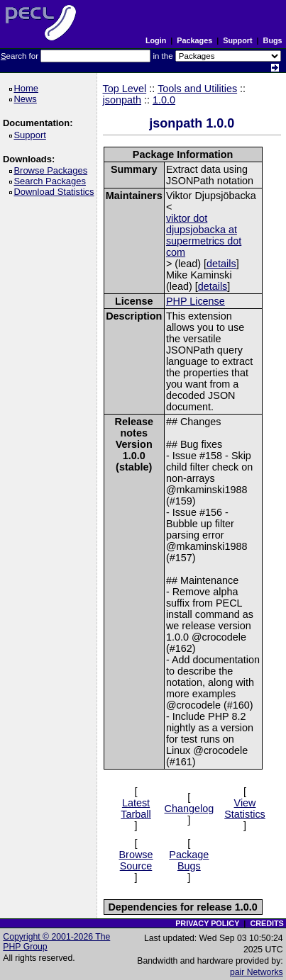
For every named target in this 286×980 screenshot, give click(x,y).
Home (28, 88)
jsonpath (122, 100)
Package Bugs (189, 860)
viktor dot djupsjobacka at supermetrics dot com (204, 235)
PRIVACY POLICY (207, 923)
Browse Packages (53, 170)
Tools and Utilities (197, 89)
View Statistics (245, 809)
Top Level (125, 89)
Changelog (189, 809)
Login (156, 40)
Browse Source (136, 860)
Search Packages (52, 181)
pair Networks (257, 972)
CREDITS (266, 923)
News (27, 99)
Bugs (273, 40)
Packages (194, 40)
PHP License (196, 301)
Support (237, 40)
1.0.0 (164, 100)
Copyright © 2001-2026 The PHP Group (56, 942)
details (221, 264)
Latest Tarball (136, 809)
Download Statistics (56, 192)
